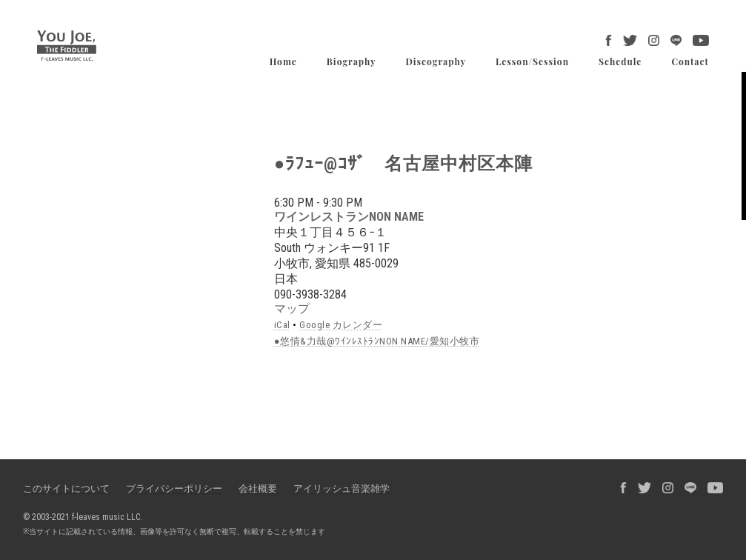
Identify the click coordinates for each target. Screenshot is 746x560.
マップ (292, 309)
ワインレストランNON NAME (349, 217)
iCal (282, 325)
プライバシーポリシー (174, 489)
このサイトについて (66, 489)
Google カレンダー (341, 325)
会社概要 (258, 489)
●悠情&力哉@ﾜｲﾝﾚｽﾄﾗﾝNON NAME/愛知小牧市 (377, 341)
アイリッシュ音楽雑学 (342, 489)
